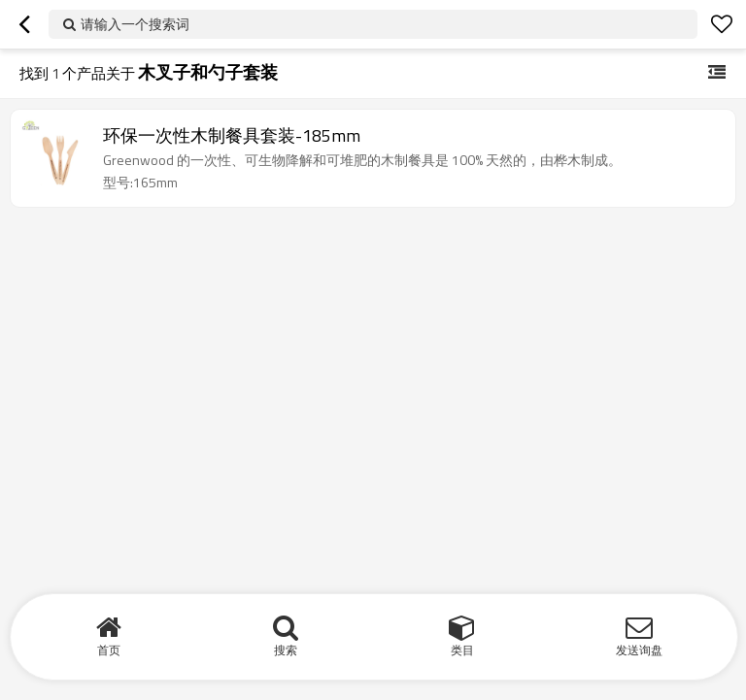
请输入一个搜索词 (135, 24)
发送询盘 (639, 650)
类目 (462, 650)
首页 (109, 650)
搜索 (286, 650)
